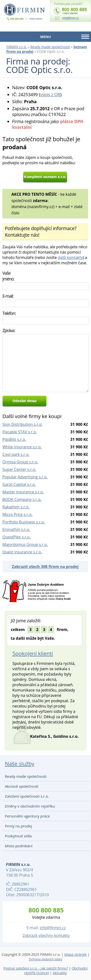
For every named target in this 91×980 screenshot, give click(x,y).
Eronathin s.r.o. (16, 529)
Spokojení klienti (33, 653)
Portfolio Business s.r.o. (24, 522)
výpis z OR (50, 94)
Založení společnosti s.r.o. (27, 796)
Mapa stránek (75, 954)
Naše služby (20, 764)
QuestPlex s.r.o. (17, 537)
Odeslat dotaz (25, 401)
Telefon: (9, 313)
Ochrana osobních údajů (45, 959)
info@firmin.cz (53, 928)
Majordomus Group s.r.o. (25, 544)
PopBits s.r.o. (14, 439)
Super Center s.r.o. (19, 469)
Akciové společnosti (22, 786)
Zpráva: (9, 330)
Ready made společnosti (50, 47)
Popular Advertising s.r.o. (25, 477)
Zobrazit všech (45, 567)
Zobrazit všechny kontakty (46, 935)
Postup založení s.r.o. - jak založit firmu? (36, 968)
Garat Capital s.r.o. (19, 484)
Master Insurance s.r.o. (23, 492)
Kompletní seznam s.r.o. (45, 177)
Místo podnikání (19, 846)
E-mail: (8, 296)
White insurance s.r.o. (22, 447)
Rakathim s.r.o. (16, 507)
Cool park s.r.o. (16, 454)
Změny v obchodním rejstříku (30, 806)
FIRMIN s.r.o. (17, 47)
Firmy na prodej (18, 826)
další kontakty (70, 257)
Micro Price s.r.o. (17, 514)
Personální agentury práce (27, 816)
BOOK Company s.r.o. (22, 499)
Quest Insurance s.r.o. (22, 552)
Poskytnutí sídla (18, 836)
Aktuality (60, 973)
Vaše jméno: (8, 276)
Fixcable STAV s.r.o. (20, 432)
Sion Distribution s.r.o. (22, 424)
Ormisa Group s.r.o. (20, 462)
